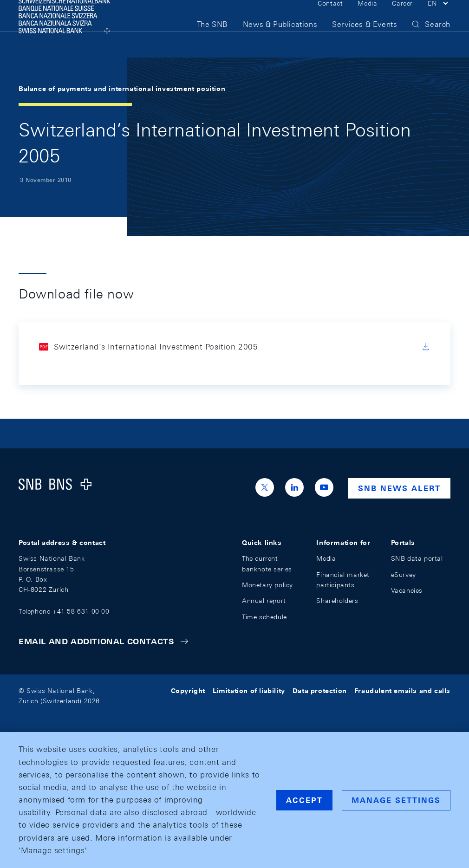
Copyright (188, 691)
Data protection (320, 691)
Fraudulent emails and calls (402, 691)
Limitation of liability (249, 691)
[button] (439, 18)
